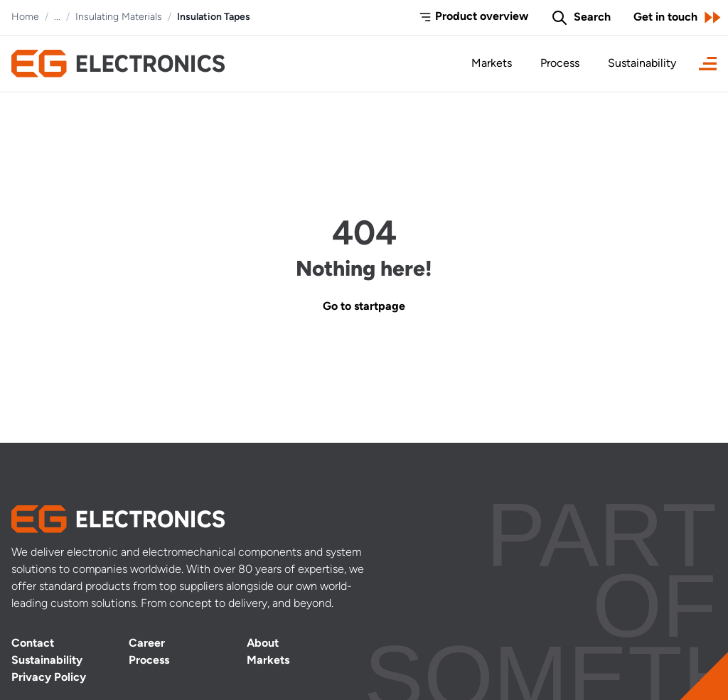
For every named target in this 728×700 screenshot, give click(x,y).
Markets (492, 64)
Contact (33, 644)
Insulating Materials (119, 17)
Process (560, 64)
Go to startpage (364, 307)
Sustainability (642, 64)
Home (25, 17)
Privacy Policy (49, 678)
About (263, 644)
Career (147, 644)
